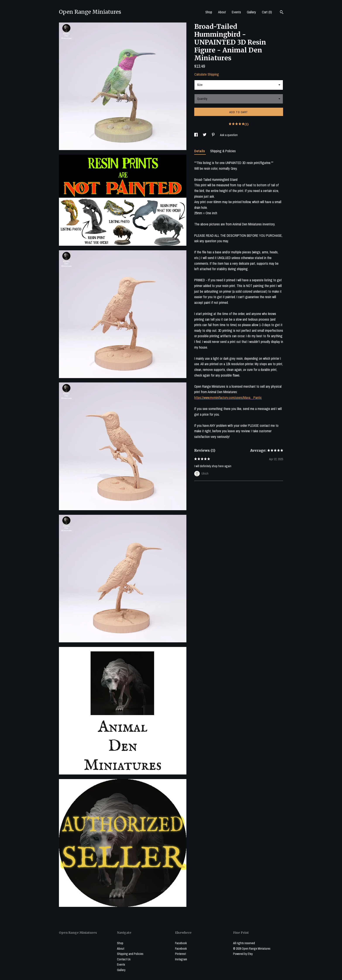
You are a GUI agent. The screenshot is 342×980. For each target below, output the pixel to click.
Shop (209, 12)
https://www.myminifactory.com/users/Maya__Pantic (228, 398)
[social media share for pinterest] (214, 135)
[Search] (282, 13)
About (222, 12)
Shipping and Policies (130, 954)
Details (200, 151)
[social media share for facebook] (196, 135)
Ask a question (229, 135)
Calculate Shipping (207, 74)
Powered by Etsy (243, 954)
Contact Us (124, 959)
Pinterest (180, 954)
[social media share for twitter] (205, 135)
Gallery (251, 12)
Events (236, 12)
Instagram (181, 959)
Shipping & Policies (223, 151)
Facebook (181, 943)
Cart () (267, 12)
